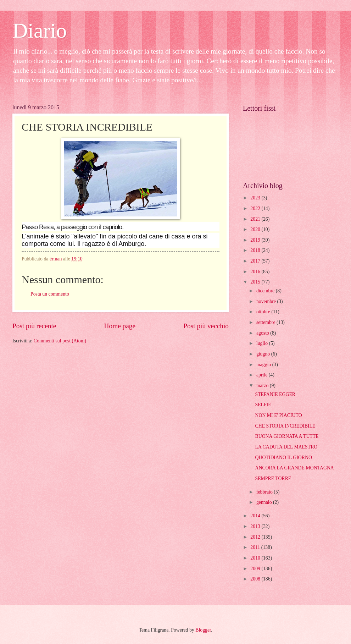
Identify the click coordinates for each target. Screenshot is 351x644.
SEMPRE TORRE (273, 478)
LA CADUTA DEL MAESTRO (286, 447)
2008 (256, 579)
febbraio (265, 492)
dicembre (266, 291)
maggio (264, 365)
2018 (256, 250)
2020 (256, 229)
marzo (263, 386)
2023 (256, 198)
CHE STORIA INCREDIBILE (285, 426)
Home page (120, 326)
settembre (266, 322)
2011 (256, 547)
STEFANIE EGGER (275, 394)
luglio (263, 343)
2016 (256, 272)
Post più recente (34, 326)
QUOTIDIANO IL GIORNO (283, 458)
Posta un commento (50, 294)
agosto (263, 333)
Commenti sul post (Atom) (60, 341)
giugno (264, 354)
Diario (40, 31)
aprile (263, 375)
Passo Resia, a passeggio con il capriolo (72, 227)
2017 (256, 261)
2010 (256, 558)
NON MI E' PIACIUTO (278, 415)
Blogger (203, 630)
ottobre (264, 312)
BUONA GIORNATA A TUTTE (287, 436)
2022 (256, 208)
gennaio (265, 502)
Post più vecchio (206, 326)
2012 (256, 537)
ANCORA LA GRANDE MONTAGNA (294, 468)
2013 (256, 526)
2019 (256, 240)
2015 (256, 282)
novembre (267, 301)
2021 (256, 219)
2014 (256, 516)
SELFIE (263, 405)
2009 (256, 569)
